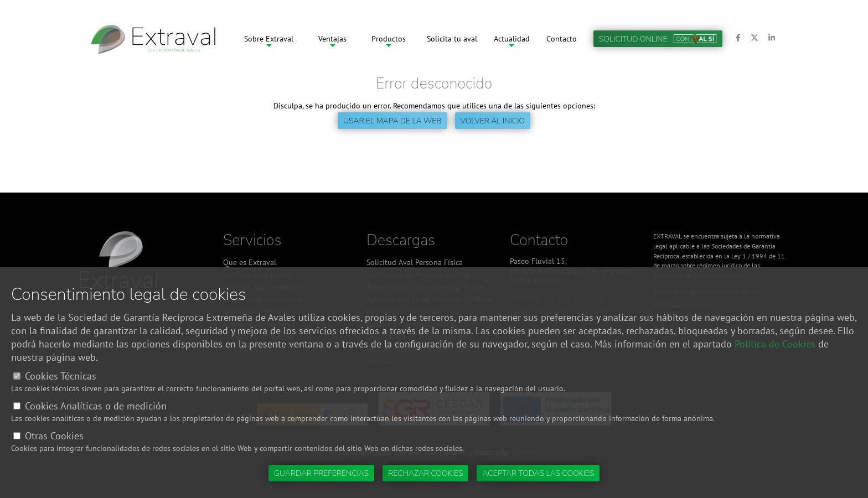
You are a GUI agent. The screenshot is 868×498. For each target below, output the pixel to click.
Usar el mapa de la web (392, 121)
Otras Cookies (54, 436)
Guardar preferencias (321, 473)
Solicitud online (658, 39)
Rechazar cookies (425, 473)
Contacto (562, 39)
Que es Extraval (250, 262)
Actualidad (512, 39)
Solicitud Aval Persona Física (415, 262)
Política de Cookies (775, 344)
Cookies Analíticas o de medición (96, 406)
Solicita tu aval (452, 39)
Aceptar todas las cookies (538, 473)
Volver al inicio (493, 121)
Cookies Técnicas (61, 376)
